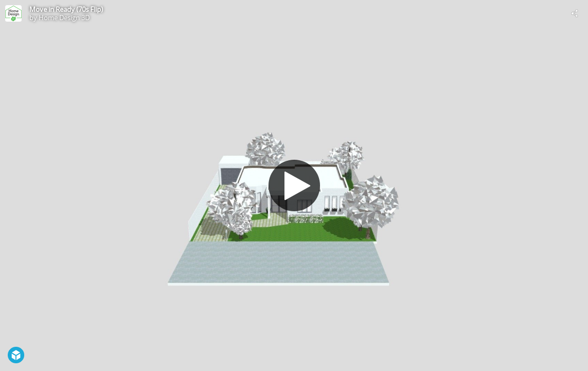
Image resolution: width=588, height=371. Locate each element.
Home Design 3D (64, 18)
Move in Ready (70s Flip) (66, 9)
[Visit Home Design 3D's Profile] (13, 13)
